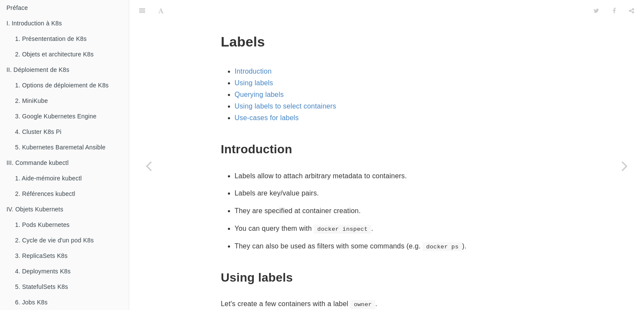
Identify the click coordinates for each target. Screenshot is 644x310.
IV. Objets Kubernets (35, 209)
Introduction (253, 50)
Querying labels (259, 73)
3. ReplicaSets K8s (41, 256)
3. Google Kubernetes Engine (56, 116)
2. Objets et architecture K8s (54, 54)
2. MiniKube (31, 101)
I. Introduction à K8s (34, 23)
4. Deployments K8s (43, 271)
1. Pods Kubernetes (42, 225)
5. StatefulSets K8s (42, 287)
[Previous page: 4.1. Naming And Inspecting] (149, 166)
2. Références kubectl (45, 194)
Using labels (254, 61)
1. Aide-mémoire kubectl (48, 178)
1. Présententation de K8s (51, 39)
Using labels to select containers (286, 85)
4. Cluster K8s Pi (38, 132)
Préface (17, 8)
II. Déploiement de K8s (38, 70)
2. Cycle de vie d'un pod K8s (54, 240)
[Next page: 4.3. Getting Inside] (625, 166)
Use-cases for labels (267, 96)
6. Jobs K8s (31, 302)
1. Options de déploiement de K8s (62, 85)
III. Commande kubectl (37, 163)
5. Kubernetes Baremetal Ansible (60, 147)
